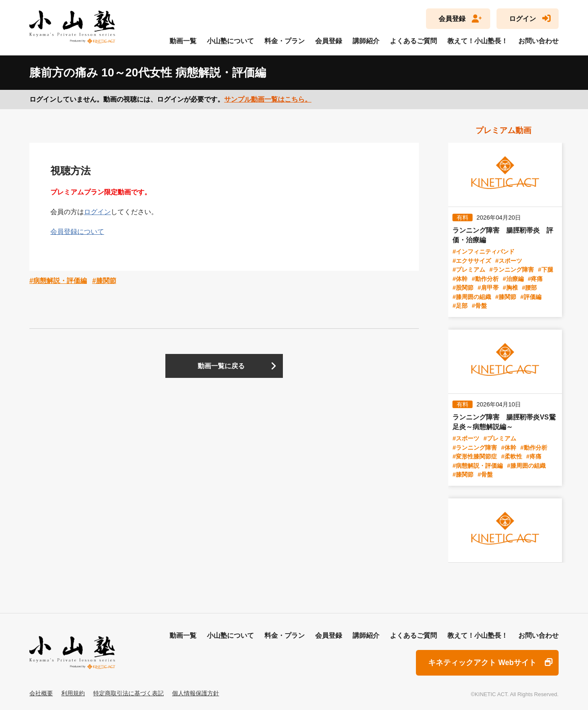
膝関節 (106, 281)
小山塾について (230, 41)
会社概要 (41, 693)
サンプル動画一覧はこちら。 (268, 99)
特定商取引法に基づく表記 (128, 693)
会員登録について (77, 232)
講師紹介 (366, 41)
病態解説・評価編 (60, 281)
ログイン (523, 19)
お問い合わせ (538, 41)
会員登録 (452, 19)
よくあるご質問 (413, 41)
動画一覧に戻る (221, 366)
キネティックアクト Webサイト (482, 663)
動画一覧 (183, 41)
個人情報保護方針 (196, 693)
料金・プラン (285, 41)
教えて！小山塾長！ (478, 41)
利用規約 (73, 693)
